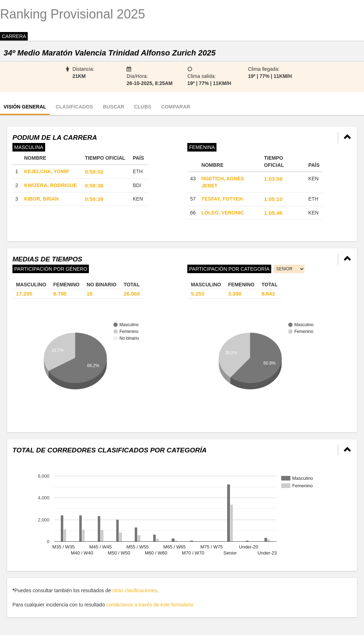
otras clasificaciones (135, 590)
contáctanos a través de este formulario (150, 605)
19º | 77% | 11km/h (209, 83)
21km (79, 76)
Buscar (114, 107)
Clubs (143, 107)
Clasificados (74, 107)
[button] (348, 137)
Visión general (25, 107)
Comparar (175, 107)
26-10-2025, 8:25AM (149, 83)
